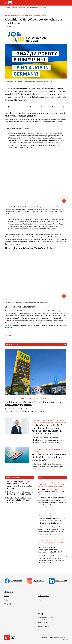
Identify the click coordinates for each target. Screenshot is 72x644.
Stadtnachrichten (43, 596)
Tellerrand (41, 600)
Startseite (7, 8)
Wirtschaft (14, 8)
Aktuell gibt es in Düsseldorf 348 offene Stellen (29, 248)
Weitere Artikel (14, 345)
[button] (9, 107)
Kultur (6, 600)
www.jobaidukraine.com (16, 128)
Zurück (10, 335)
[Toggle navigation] (66, 3)
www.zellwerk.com (44, 626)
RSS (51, 637)
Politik (41, 477)
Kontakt (56, 637)
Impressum (65, 639)
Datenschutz (63, 637)
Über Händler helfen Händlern (19, 307)
